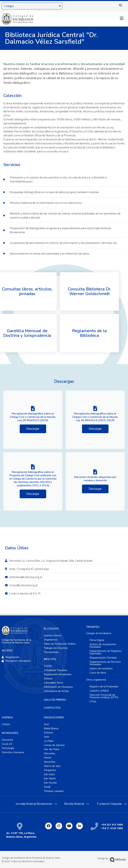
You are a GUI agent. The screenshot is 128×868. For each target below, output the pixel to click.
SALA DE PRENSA (55, 700)
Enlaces (48, 679)
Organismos (50, 640)
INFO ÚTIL (50, 659)
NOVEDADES (10, 733)
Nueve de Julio (52, 766)
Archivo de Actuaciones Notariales (103, 646)
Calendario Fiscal (53, 683)
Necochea (49, 762)
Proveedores (51, 652)
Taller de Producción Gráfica (60, 644)
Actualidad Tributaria (55, 670)
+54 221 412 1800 (112, 824)
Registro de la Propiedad (104, 687)
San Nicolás (50, 783)
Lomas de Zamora (54, 745)
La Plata (49, 741)
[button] (120, 5)
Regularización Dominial (103, 658)
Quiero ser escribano (101, 669)
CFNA (93, 702)
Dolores (48, 733)
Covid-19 (7, 744)
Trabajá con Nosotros (56, 648)
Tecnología (8, 748)
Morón (47, 758)
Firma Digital (97, 640)
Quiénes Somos (53, 635)
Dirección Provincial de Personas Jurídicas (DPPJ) (104, 696)
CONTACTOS (52, 708)
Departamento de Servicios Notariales (105, 663)
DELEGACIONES (54, 717)
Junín (46, 737)
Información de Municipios (58, 687)
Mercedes (49, 753)
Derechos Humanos (13, 752)
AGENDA (7, 717)
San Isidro (49, 774)
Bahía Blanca (51, 728)
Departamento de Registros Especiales (106, 652)
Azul (46, 724)
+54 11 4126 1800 (112, 828)
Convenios (7, 740)
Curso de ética (98, 673)
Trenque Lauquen (54, 791)
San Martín (50, 779)
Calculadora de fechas (56, 691)
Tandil (47, 787)
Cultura (6, 724)
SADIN (48, 666)
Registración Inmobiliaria (58, 674)
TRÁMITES (93, 627)
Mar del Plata (51, 749)
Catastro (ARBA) (99, 691)
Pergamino (50, 770)
